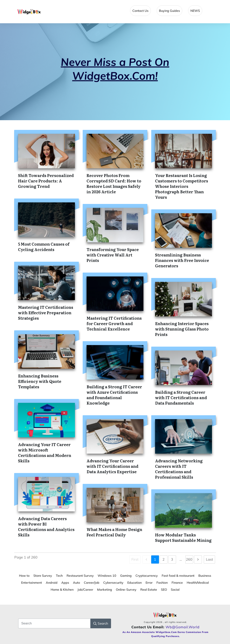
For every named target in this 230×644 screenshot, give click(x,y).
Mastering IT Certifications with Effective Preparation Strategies (46, 313)
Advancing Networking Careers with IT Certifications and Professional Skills (179, 469)
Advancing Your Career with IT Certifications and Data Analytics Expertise (112, 466)
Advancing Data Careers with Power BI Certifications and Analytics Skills (46, 527)
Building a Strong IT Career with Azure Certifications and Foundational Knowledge (114, 395)
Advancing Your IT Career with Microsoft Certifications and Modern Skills (45, 452)
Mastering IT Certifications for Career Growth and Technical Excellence (114, 323)
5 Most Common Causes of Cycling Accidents (44, 247)
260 (189, 559)
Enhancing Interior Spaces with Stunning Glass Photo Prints (182, 329)
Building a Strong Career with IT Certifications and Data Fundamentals (181, 397)
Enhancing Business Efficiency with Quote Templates (40, 381)
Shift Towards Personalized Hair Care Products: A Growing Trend (46, 181)
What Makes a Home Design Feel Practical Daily (114, 532)
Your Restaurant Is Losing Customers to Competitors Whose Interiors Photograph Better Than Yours (182, 186)
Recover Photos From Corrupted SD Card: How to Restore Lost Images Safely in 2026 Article (114, 183)
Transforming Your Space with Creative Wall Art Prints (113, 255)
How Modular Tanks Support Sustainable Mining (183, 537)
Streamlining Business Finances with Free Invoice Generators (182, 260)
